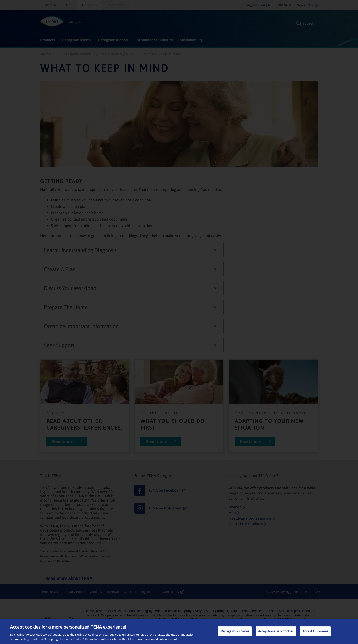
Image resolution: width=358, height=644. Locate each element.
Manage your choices (235, 631)
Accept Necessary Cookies (276, 631)
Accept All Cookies (315, 631)
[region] (179, 632)
